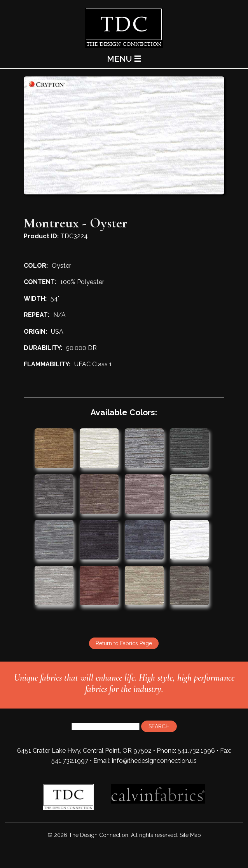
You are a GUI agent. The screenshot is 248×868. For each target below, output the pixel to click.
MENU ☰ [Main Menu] (124, 59)
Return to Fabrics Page (124, 643)
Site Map (190, 835)
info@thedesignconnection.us (154, 761)
